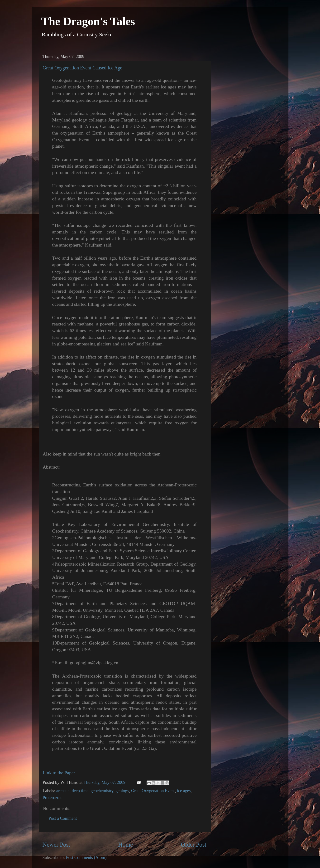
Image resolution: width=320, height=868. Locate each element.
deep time (80, 791)
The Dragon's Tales (88, 21)
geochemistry (102, 791)
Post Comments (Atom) (86, 858)
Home (126, 845)
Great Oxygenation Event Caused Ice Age (83, 68)
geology (122, 791)
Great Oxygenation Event (153, 791)
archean (63, 791)
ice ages (184, 791)
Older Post (193, 845)
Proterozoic (53, 798)
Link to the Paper (59, 773)
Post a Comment (63, 818)
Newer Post (56, 845)
